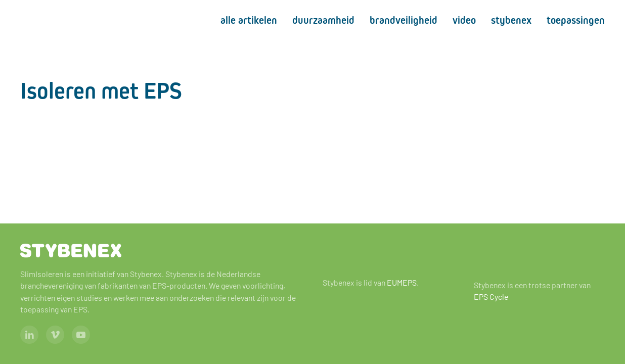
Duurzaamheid (323, 20)
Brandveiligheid (404, 20)
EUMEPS (402, 282)
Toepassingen (576, 20)
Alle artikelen (249, 20)
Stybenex (511, 20)
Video (464, 20)
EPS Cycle (491, 297)
